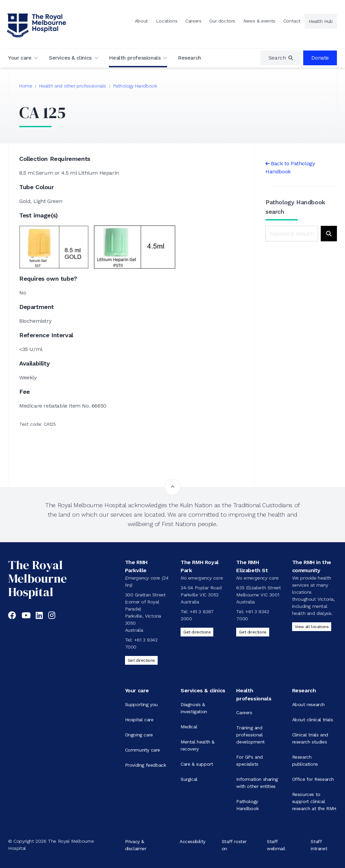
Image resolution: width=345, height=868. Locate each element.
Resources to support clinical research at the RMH (314, 801)
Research (190, 58)
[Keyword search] (292, 234)
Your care (20, 58)
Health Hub (321, 21)
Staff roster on (234, 845)
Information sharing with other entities (257, 783)
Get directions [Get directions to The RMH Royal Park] (197, 632)
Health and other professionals (73, 86)
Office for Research (313, 779)
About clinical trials (313, 720)
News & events (259, 21)
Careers (193, 21)
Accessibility (193, 841)
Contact (292, 21)
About (141, 21)
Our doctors (222, 21)
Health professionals (135, 58)
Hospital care (139, 720)
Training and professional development (250, 735)
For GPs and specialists (249, 760)
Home (26, 86)
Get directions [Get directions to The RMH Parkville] (141, 660)
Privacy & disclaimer (136, 845)
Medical (189, 727)
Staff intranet (319, 845)
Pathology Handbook (135, 86)
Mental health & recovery (198, 745)
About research (308, 704)
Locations (167, 21)
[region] (281, 58)
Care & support (197, 764)
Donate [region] (320, 58)
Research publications (305, 760)
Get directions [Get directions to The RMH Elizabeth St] (253, 632)
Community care (143, 750)
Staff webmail (276, 845)
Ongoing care (139, 735)
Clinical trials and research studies (310, 738)
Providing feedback (146, 765)
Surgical (189, 779)
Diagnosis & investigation (194, 708)
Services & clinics (70, 58)
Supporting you (141, 704)
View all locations (312, 627)
